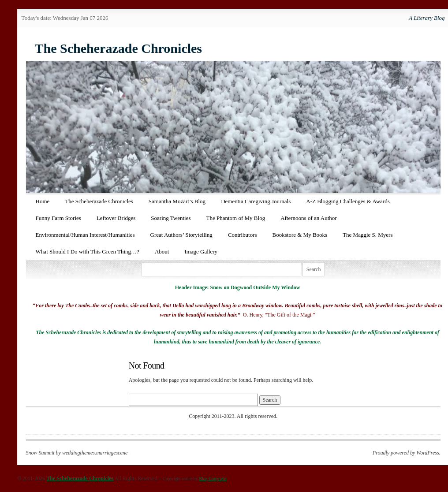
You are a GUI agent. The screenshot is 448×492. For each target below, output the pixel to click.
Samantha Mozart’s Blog (177, 201)
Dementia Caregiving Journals (256, 201)
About (162, 252)
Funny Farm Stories (58, 218)
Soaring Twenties (171, 218)
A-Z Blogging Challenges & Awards (348, 201)
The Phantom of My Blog (236, 218)
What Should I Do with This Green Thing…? (88, 252)
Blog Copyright (213, 479)
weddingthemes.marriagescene (95, 453)
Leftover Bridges (116, 218)
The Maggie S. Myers (368, 235)
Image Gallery (201, 252)
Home (43, 201)
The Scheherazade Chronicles (118, 48)
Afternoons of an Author (308, 218)
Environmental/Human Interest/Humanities (85, 235)
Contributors (243, 235)
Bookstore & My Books (300, 235)
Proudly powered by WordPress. (407, 453)
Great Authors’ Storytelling (181, 235)
